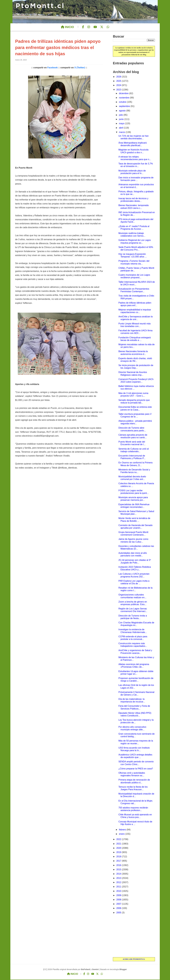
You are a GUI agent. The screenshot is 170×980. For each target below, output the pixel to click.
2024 (119, 86)
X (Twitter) (80, 68)
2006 (119, 909)
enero (122, 834)
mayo (122, 124)
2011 (119, 887)
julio (121, 115)
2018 (119, 857)
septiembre (125, 107)
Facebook (52, 68)
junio (122, 120)
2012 (119, 883)
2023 (119, 90)
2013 (119, 878)
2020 (119, 848)
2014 (119, 874)
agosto (123, 111)
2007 (119, 904)
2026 (119, 77)
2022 (119, 840)
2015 (119, 870)
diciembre (124, 94)
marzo (122, 133)
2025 (119, 81)
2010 (119, 891)
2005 (119, 913)
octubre (123, 102)
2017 (119, 861)
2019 (119, 853)
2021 (119, 844)
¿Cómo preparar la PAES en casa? (136, 769)
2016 (119, 866)
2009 (119, 896)
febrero (123, 830)
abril (121, 128)
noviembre (124, 98)
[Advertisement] (134, 936)
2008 (119, 900)
